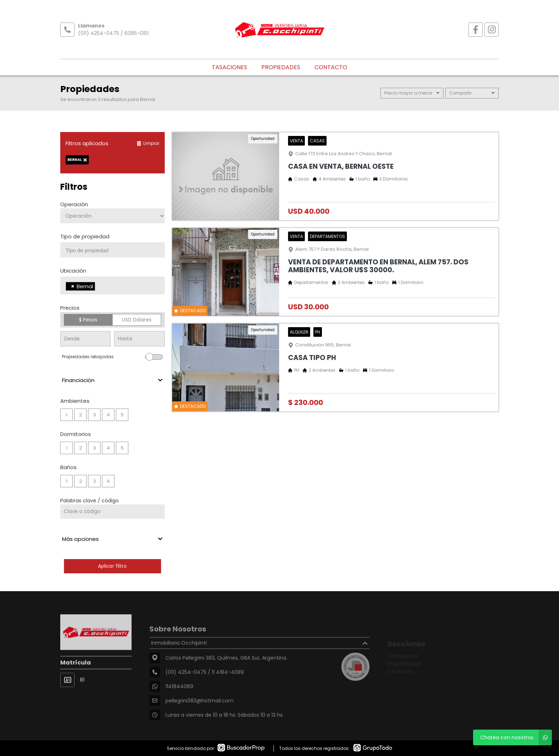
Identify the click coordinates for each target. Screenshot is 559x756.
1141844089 (179, 702)
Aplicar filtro (112, 566)
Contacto (331, 67)
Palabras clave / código (89, 501)
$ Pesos (88, 320)
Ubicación (73, 271)
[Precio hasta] (139, 339)
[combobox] (112, 250)
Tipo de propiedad (85, 236)
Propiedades (281, 67)
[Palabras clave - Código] (112, 512)
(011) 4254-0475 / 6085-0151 (113, 33)
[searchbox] (115, 250)
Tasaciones (229, 67)
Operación (74, 204)
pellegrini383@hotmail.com (199, 717)
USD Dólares (137, 320)
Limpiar (148, 143)
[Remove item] (73, 286)
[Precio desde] (85, 339)
